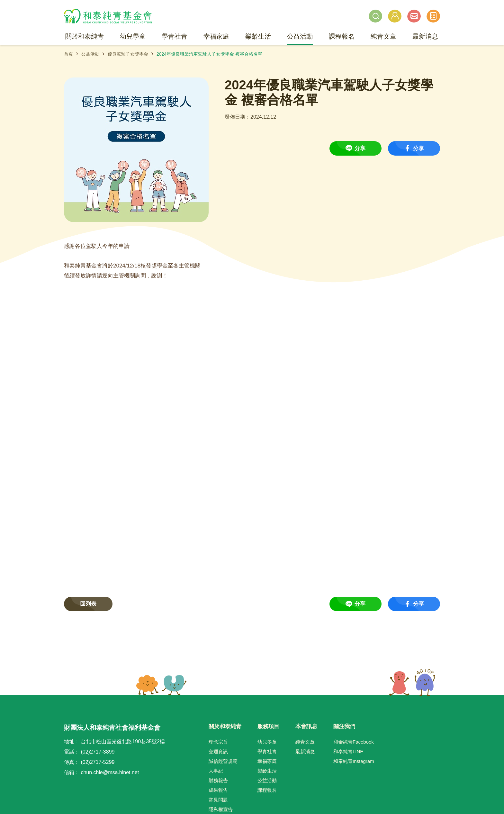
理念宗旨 (218, 742)
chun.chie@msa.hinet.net (110, 772)
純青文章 (305, 742)
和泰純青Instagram (354, 761)
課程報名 (267, 790)
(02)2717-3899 (98, 752)
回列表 (88, 604)
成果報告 (218, 790)
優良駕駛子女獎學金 (128, 54)
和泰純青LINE (348, 751)
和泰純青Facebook (354, 742)
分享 (360, 148)
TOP (412, 683)
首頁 (68, 54)
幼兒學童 (267, 742)
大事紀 (216, 771)
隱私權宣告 (221, 809)
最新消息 (305, 751)
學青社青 (267, 751)
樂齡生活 (267, 771)
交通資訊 (218, 751)
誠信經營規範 (223, 761)
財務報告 (218, 780)
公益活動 (90, 54)
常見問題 (218, 800)
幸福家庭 (267, 761)
